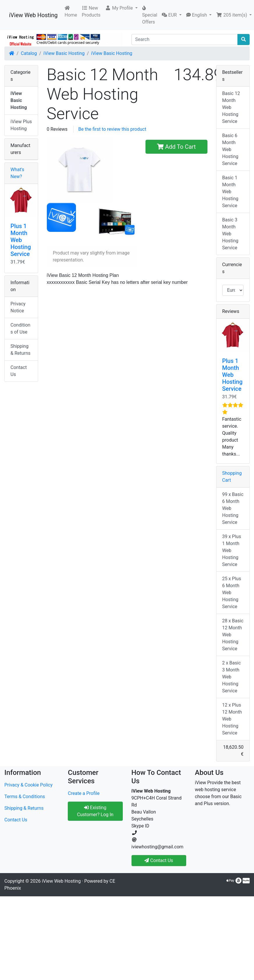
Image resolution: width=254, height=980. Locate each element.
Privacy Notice (18, 307)
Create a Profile (84, 793)
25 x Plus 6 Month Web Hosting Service (232, 593)
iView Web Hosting (33, 15)
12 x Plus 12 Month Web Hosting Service (232, 719)
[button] (121, 8)
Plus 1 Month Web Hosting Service (21, 240)
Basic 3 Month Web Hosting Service (230, 234)
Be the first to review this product (112, 129)
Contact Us (19, 371)
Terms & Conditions (25, 797)
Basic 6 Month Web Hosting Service (230, 149)
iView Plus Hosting (21, 125)
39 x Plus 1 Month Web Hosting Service (232, 550)
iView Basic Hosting (64, 53)
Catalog (29, 53)
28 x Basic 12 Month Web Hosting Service (233, 635)
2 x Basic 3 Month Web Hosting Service (232, 677)
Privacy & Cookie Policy (29, 785)
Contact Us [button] (159, 860)
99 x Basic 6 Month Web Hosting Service (233, 508)
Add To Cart (176, 147)
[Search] (185, 40)
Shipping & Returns (21, 350)
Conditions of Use (20, 328)
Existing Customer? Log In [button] (95, 811)
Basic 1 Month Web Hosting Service (230, 192)
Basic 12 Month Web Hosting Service (231, 107)
